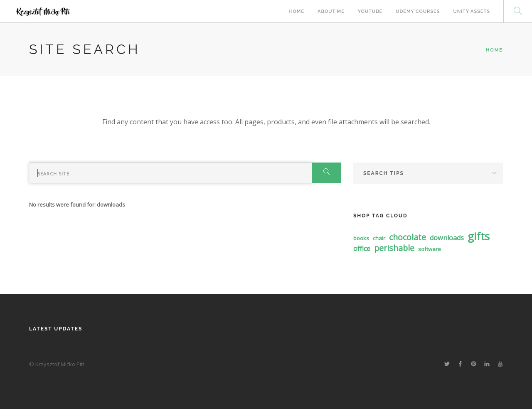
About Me (331, 11)
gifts (479, 236)
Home (297, 11)
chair (379, 238)
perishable (394, 248)
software (430, 249)
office (362, 249)
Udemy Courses (418, 11)
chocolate (408, 237)
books (361, 238)
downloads (447, 238)
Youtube (370, 11)
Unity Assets (472, 11)
